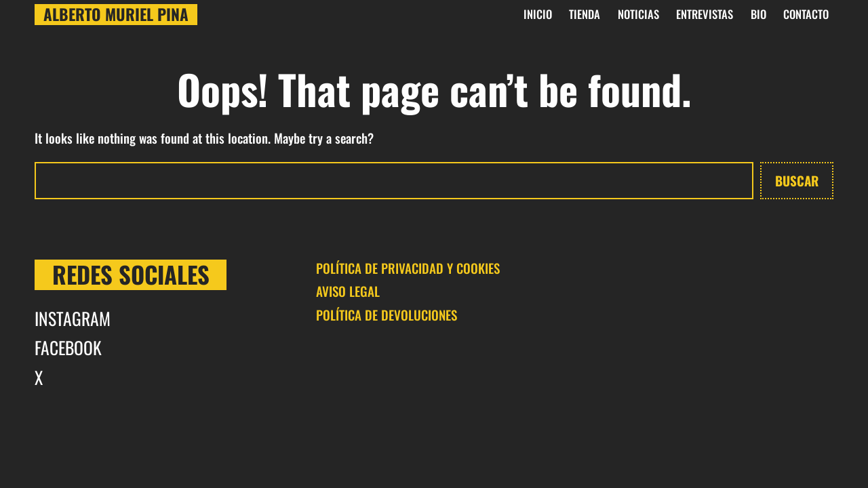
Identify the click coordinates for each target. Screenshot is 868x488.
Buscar (797, 180)
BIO (758, 14)
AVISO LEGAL (348, 291)
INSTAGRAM (73, 318)
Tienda (585, 14)
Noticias (638, 14)
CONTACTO (806, 14)
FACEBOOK (68, 347)
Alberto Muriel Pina (116, 15)
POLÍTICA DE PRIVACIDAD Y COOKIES (408, 268)
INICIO (538, 14)
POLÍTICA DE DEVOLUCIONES (387, 314)
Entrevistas (705, 14)
